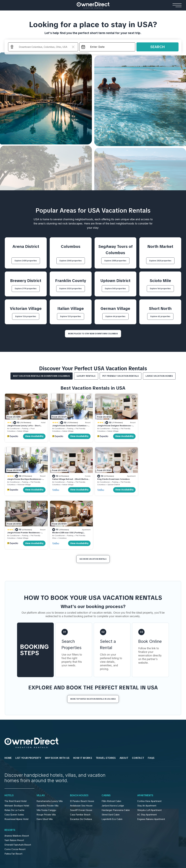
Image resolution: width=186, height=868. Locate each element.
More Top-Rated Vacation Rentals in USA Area (93, 645)
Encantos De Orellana (81, 765)
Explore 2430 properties (26, 261)
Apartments (145, 741)
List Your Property (28, 704)
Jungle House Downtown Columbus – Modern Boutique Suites (70, 427)
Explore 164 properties (160, 289)
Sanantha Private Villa (47, 751)
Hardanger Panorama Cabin (116, 756)
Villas (41, 741)
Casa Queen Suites (14, 760)
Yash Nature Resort (14, 786)
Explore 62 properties (160, 316)
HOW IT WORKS (83, 704)
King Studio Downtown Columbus (68, 479)
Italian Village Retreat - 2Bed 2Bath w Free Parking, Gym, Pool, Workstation (25, 480)
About (124, 704)
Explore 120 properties (71, 316)
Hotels (9, 741)
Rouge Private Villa (46, 760)
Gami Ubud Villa (45, 765)
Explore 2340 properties (71, 261)
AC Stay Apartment (147, 760)
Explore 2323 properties (160, 261)
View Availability (34, 436)
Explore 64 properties (115, 316)
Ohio (143, 484)
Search (157, 47)
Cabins (106, 741)
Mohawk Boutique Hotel (17, 751)
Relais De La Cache (14, 756)
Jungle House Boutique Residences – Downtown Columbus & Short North (158, 427)
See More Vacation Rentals (93, 505)
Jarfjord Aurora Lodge (113, 751)
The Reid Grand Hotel (15, 747)
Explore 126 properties (26, 316)
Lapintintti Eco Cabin (112, 765)
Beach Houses (79, 741)
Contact (138, 704)
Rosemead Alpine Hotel (16, 765)
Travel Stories (106, 704)
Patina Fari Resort (13, 800)
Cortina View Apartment (149, 747)
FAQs (151, 704)
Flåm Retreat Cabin (111, 747)
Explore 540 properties (115, 289)
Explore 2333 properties (115, 261)
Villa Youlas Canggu (46, 756)
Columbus (11, 431)
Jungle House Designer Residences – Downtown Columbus (114, 427)
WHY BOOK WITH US (57, 704)
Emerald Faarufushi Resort (18, 791)
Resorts (10, 776)
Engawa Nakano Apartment (151, 765)
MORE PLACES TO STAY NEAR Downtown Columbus (93, 334)
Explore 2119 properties (26, 289)
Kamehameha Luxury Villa (50, 747)
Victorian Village (158, 431)
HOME (8, 704)
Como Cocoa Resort (15, 795)
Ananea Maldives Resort (17, 782)
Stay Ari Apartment (147, 751)
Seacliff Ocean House (81, 756)
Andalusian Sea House (81, 751)
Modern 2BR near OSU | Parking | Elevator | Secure (156, 480)
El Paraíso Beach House (82, 747)
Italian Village (23, 431)
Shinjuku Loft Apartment (149, 756)
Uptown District (68, 484)
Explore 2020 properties (71, 289)
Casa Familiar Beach (80, 760)
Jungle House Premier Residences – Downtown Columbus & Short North (114, 480)
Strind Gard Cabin (111, 760)
